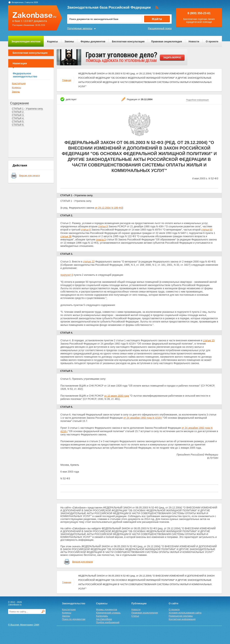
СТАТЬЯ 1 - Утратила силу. (27, 109)
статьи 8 (103, 226)
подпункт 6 (67, 275)
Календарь (102, 616)
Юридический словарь (108, 613)
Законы (69, 41)
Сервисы (102, 603)
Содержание (19, 103)
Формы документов (93, 41)
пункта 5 (101, 240)
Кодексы (52, 41)
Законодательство (74, 603)
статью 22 (89, 262)
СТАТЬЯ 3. (18, 115)
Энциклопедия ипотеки (26, 41)
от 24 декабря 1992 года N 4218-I (143, 418)
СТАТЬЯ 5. (18, 122)
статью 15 (209, 340)
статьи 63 (207, 230)
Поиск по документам (74, 619)
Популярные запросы (80, 28)
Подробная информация (197, 100)
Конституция (19, 83)
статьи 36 (66, 236)
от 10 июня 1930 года (117, 396)
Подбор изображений (108, 622)
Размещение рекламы (181, 616)
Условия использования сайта (185, 613)
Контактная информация (182, 619)
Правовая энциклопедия (166, 41)
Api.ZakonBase (104, 619)
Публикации (139, 603)
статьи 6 (86, 230)
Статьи (135, 616)
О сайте (174, 603)
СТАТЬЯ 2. (18, 112)
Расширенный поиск (160, 28)
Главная (67, 80)
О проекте (212, 41)
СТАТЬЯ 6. (18, 125)
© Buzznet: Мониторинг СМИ (24, 625)
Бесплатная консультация (128, 41)
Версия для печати (29, 175)
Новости (194, 41)
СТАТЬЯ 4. (18, 118)
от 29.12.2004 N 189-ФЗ (109, 208)
